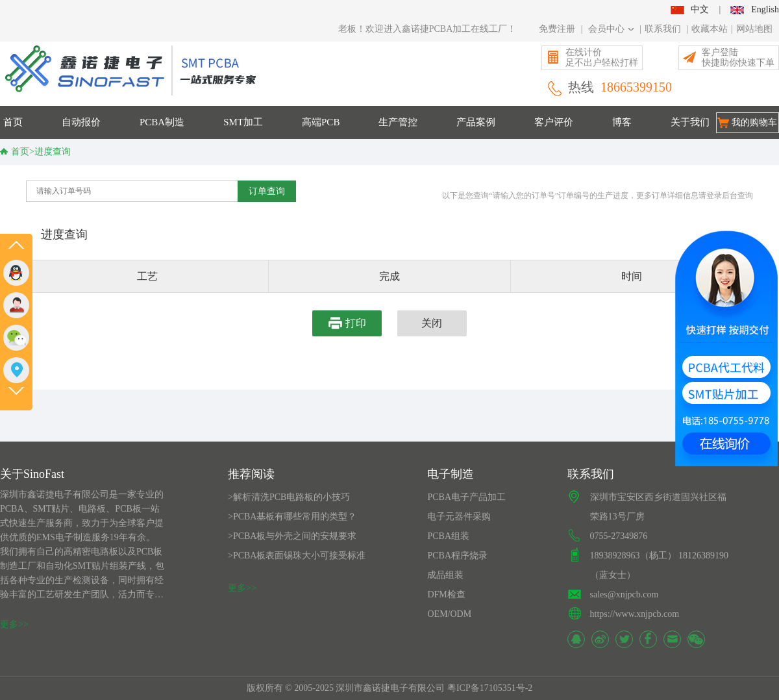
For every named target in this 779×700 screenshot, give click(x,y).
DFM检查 (446, 594)
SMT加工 (243, 122)
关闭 (432, 323)
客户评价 (554, 122)
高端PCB (321, 122)
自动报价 (81, 122)
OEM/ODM (449, 614)
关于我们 (690, 122)
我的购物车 (754, 122)
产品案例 (476, 122)
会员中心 (611, 29)
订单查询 (267, 191)
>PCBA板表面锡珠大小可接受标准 (297, 556)
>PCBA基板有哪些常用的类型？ (292, 517)
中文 (689, 9)
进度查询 (53, 152)
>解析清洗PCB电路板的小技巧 (289, 497)
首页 (13, 122)
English (755, 9)
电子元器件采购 (459, 517)
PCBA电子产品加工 (466, 497)
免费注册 (557, 29)
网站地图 (754, 29)
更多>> (14, 624)
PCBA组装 (448, 536)
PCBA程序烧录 (457, 556)
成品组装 (445, 575)
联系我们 (663, 29)
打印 (347, 323)
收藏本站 (710, 29)
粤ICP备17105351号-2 (490, 688)
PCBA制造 (162, 122)
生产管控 (398, 122)
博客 (622, 122)
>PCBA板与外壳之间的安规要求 (292, 536)
